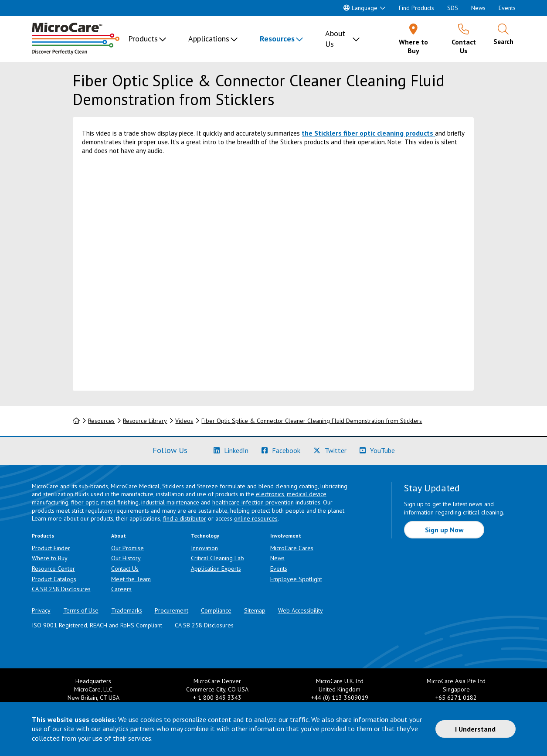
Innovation (204, 548)
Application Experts (216, 569)
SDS (453, 8)
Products (143, 39)
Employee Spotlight (296, 579)
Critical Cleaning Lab (217, 558)
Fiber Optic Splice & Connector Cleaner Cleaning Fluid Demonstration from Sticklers (312, 421)
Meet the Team (131, 579)
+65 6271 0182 (456, 698)
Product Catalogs (54, 579)
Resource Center (53, 569)
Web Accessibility (301, 610)
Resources (277, 39)
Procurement (172, 610)
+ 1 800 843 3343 (217, 698)
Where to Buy (50, 558)
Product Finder (51, 548)
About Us (335, 39)
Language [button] (360, 8)
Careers (121, 589)
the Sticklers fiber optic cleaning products (367, 133)
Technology (205, 536)
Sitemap (255, 610)
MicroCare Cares (292, 548)
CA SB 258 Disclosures (61, 589)
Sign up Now (444, 530)
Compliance (216, 610)
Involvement (286, 536)
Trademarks (127, 610)
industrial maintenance (170, 502)
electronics (270, 494)
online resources (256, 518)
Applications (209, 39)
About (119, 536)
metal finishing (120, 502)
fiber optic (85, 502)
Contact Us (125, 569)
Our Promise (127, 548)
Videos (184, 421)
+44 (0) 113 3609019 (340, 698)
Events (507, 8)
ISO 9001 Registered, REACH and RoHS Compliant (97, 625)
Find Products (416, 8)
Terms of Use (81, 610)
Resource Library (145, 421)
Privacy (41, 610)
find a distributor (185, 518)
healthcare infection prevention (253, 502)
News (478, 8)
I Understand (475, 729)
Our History (126, 558)
